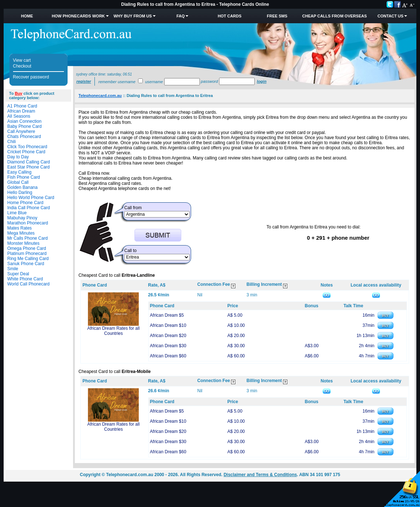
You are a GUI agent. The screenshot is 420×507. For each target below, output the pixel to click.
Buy (19, 93)
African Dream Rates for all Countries (113, 331)
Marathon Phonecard (28, 223)
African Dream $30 (168, 346)
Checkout (22, 66)
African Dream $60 (168, 356)
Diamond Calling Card (29, 162)
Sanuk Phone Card (26, 264)
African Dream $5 (167, 315)
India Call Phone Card (29, 208)
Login (262, 81)
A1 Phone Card (22, 106)
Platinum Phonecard (27, 253)
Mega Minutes (21, 233)
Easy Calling (19, 172)
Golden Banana (22, 187)
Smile (13, 269)
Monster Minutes (23, 243)
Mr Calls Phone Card (27, 238)
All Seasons (19, 116)
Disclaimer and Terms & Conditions (260, 475)
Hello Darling (20, 192)
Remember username (117, 82)
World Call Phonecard (29, 284)
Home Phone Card (25, 203)
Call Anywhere (21, 131)
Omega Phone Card (27, 248)
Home (27, 16)
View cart (22, 60)
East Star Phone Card (29, 167)
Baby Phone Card (25, 126)
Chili (11, 142)
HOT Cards (229, 16)
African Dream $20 (168, 336)
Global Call (18, 182)
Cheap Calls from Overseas (335, 16)
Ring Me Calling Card (28, 259)
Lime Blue (17, 213)
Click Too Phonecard (27, 147)
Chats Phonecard (24, 137)
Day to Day (18, 157)
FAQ (181, 16)
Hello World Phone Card (31, 198)
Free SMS (277, 16)
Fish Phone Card (24, 177)
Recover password (31, 77)
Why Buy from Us (133, 16)
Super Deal (18, 274)
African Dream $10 (168, 325)
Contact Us (390, 16)
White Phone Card (25, 279)
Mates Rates (19, 228)
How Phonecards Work (78, 16)
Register (84, 81)
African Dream (21, 111)
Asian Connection (24, 121)
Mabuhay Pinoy (22, 218)
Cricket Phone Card (26, 152)
